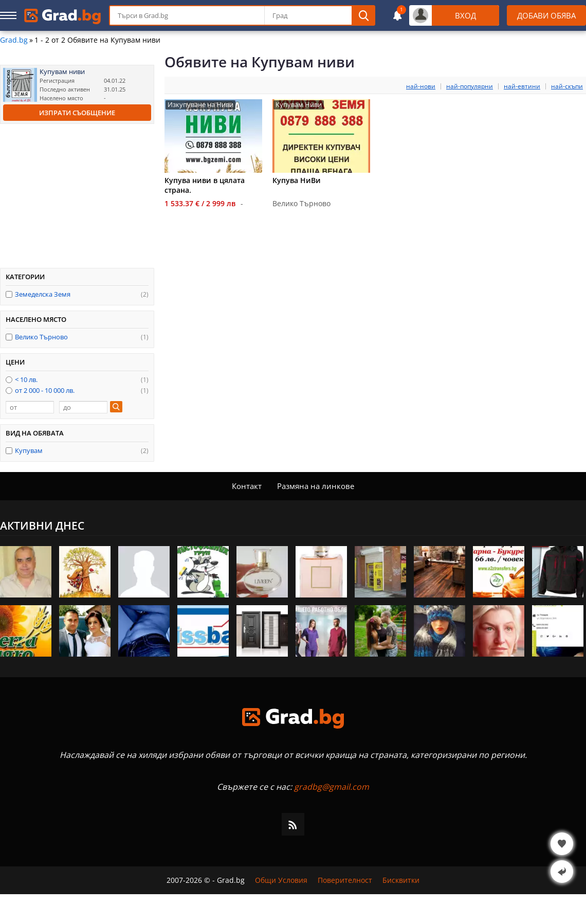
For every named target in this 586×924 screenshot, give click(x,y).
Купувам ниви (62, 72)
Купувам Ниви (299, 105)
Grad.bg (14, 40)
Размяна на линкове (316, 486)
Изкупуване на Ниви (200, 105)
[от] (30, 407)
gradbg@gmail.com (332, 787)
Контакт (247, 486)
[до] (83, 407)
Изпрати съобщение (77, 113)
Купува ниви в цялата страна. (205, 185)
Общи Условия (281, 880)
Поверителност (345, 880)
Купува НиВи (297, 180)
